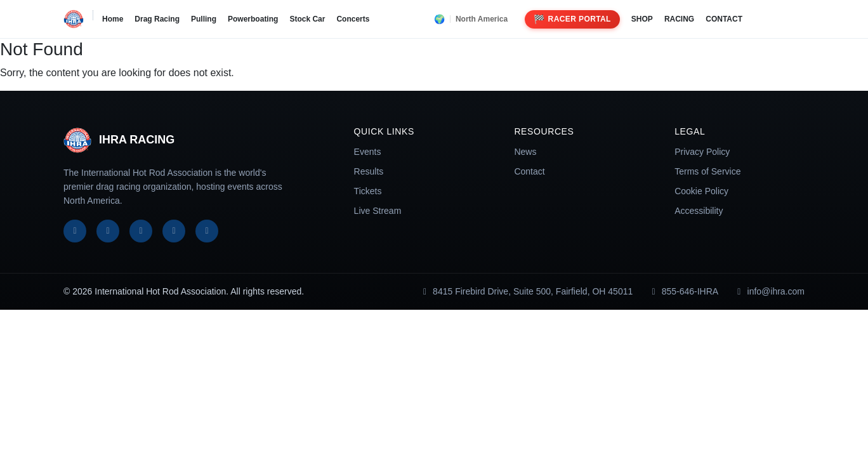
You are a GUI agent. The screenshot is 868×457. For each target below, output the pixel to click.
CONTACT (724, 19)
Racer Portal (572, 19)
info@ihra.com (769, 291)
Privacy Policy (702, 152)
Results (369, 171)
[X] (108, 231)
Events (368, 152)
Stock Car (307, 19)
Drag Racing (157, 19)
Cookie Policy (701, 191)
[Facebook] (75, 231)
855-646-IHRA (683, 291)
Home (113, 19)
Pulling (204, 19)
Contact (529, 171)
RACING (679, 19)
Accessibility (699, 211)
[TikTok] (207, 231)
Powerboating (253, 19)
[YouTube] (174, 231)
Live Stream (378, 211)
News (525, 152)
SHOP (642, 19)
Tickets (368, 191)
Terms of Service (707, 171)
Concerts (353, 19)
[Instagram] (141, 231)
